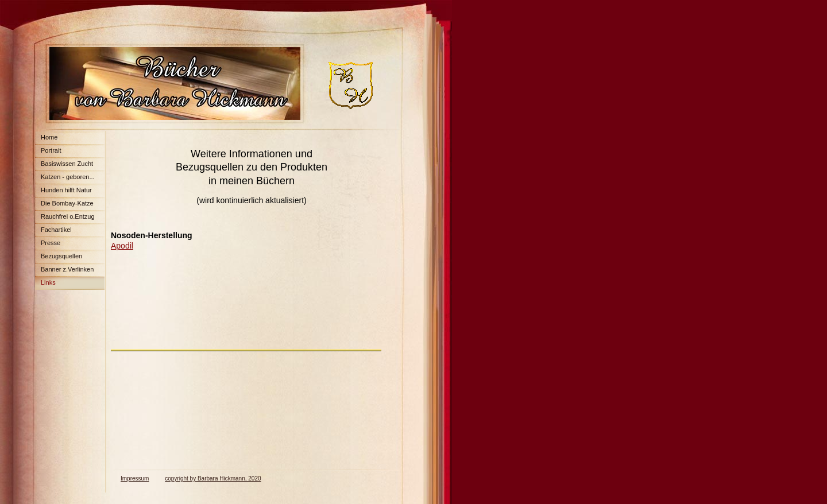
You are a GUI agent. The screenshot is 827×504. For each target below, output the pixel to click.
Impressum (135, 478)
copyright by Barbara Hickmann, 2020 (213, 478)
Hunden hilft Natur (66, 190)
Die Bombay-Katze (67, 203)
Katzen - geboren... (68, 177)
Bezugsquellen (61, 256)
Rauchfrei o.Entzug (68, 216)
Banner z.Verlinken (67, 269)
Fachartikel (56, 230)
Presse (51, 243)
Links (48, 282)
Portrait (51, 150)
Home (49, 137)
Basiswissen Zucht (67, 164)
